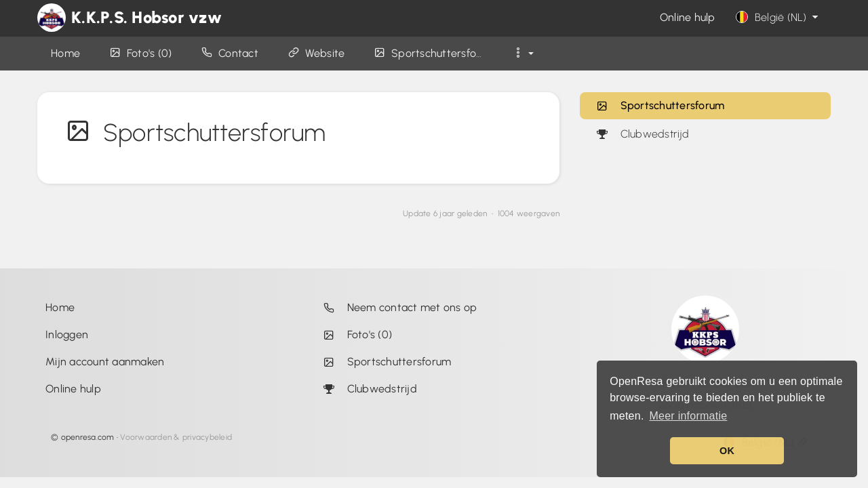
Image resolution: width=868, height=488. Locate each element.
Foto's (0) (354, 334)
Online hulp (688, 17)
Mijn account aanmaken (105, 362)
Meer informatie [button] (688, 416)
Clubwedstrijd (642, 134)
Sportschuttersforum (660, 106)
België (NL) (778, 18)
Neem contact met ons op (397, 307)
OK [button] (727, 451)
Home (60, 307)
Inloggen (67, 334)
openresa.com (88, 437)
